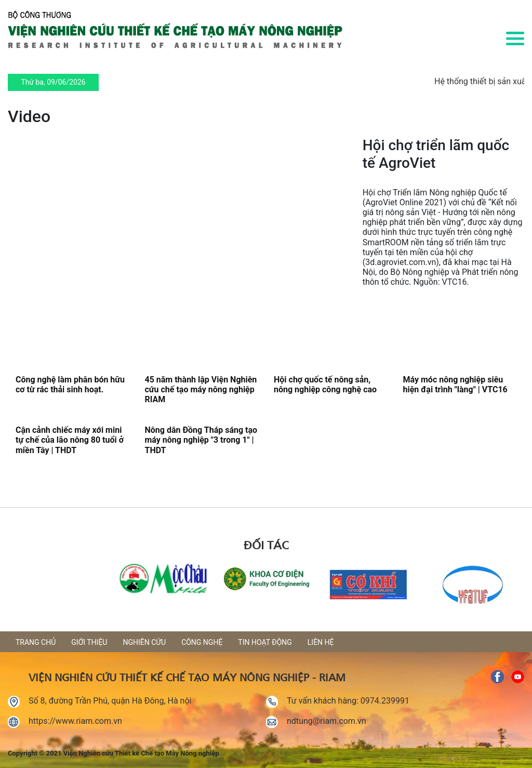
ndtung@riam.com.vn (327, 721)
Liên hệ (321, 642)
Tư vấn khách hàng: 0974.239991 (348, 701)
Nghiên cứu (144, 642)
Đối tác (266, 544)
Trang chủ (36, 642)
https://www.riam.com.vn (75, 721)
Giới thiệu (89, 642)
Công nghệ (202, 642)
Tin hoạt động (265, 642)
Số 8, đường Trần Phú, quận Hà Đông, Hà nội (110, 701)
